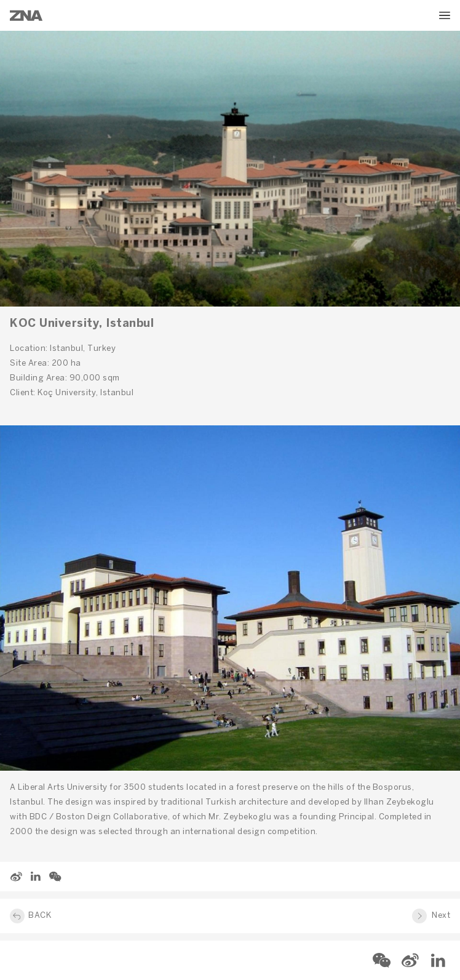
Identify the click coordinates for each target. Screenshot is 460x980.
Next (441, 916)
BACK (40, 916)
